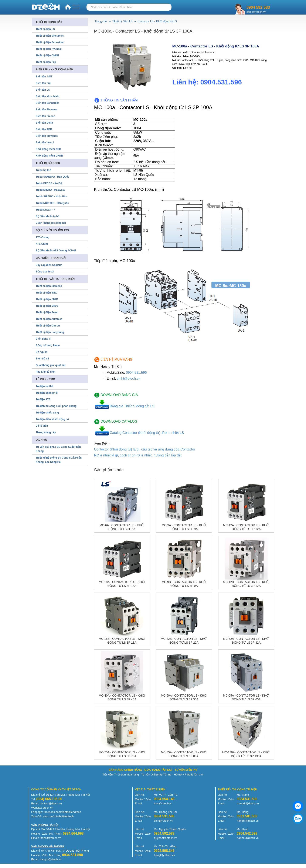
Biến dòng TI (43, 339)
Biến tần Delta (44, 123)
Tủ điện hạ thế (44, 386)
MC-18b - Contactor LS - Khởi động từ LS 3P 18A (122, 641)
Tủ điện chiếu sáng (47, 413)
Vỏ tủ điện (42, 426)
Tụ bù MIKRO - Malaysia (50, 190)
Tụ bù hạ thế (43, 170)
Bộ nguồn (42, 352)
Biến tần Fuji (43, 83)
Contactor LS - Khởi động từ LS (157, 21)
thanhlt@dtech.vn (50, 838)
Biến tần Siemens (46, 110)
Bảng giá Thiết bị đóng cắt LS (132, 406)
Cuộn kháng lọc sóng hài (51, 223)
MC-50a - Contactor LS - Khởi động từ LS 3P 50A (184, 697)
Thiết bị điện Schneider (50, 42)
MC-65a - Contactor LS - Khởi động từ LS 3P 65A (246, 697)
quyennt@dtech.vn (166, 838)
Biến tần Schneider (47, 103)
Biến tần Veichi (45, 143)
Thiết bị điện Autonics (49, 319)
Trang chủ (101, 21)
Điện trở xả (42, 359)
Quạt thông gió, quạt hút (51, 365)
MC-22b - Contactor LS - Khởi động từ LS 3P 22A (184, 641)
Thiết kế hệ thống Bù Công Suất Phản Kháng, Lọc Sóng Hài (59, 460)
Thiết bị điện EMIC (47, 299)
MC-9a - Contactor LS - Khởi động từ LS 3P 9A (184, 527)
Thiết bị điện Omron (48, 326)
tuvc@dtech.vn (163, 803)
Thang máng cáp (46, 432)
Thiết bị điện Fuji (46, 62)
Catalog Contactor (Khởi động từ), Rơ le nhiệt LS (147, 433)
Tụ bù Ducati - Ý (45, 210)
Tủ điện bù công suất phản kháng (56, 406)
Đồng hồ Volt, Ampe (48, 345)
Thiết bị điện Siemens (49, 286)
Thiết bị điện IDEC (47, 293)
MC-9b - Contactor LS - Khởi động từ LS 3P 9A (184, 584)
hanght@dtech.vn (248, 821)
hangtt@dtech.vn (164, 855)
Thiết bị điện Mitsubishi (50, 36)
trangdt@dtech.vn (248, 803)
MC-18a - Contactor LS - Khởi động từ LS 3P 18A (122, 584)
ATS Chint (42, 244)
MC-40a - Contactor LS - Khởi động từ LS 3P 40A (122, 697)
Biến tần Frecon (45, 116)
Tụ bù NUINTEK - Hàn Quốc (52, 203)
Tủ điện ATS (43, 399)
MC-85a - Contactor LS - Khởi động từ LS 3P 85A (184, 754)
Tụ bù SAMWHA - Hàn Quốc (52, 177)
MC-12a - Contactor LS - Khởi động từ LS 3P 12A (246, 527)
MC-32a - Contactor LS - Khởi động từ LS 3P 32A (246, 641)
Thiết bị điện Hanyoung (50, 332)
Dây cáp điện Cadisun (49, 265)
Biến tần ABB (44, 129)
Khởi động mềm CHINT (50, 156)
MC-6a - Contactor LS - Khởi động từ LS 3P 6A (122, 527)
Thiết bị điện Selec (47, 312)
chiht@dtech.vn (129, 378)
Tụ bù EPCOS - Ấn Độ (49, 183)
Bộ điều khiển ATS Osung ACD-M (56, 251)
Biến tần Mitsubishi (47, 96)
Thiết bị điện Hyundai (49, 49)
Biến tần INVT (44, 77)
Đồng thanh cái (45, 272)
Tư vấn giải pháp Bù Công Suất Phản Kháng (58, 449)
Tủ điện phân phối (47, 393)
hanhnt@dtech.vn (248, 838)
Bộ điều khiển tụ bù (47, 216)
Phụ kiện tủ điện (46, 372)
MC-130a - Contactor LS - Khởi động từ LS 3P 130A (246, 754)
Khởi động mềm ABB (48, 149)
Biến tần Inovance (47, 136)
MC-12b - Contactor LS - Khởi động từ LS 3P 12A (246, 584)
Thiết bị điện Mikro (47, 306)
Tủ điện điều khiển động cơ (52, 419)
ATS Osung (42, 237)
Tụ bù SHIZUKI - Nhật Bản (51, 197)
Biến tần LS (43, 90)
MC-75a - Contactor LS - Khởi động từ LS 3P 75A (122, 754)
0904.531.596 (136, 373)
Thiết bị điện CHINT (47, 56)
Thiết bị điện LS (122, 21)
